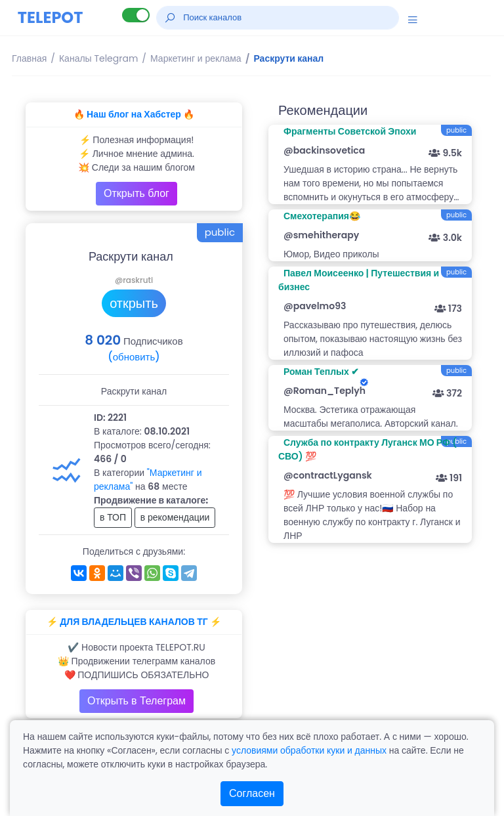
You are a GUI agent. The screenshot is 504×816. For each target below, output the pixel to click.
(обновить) (134, 357)
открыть (134, 303)
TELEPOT (51, 17)
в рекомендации (175, 517)
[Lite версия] (136, 15)
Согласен (252, 793)
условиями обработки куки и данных (309, 750)
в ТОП (113, 517)
